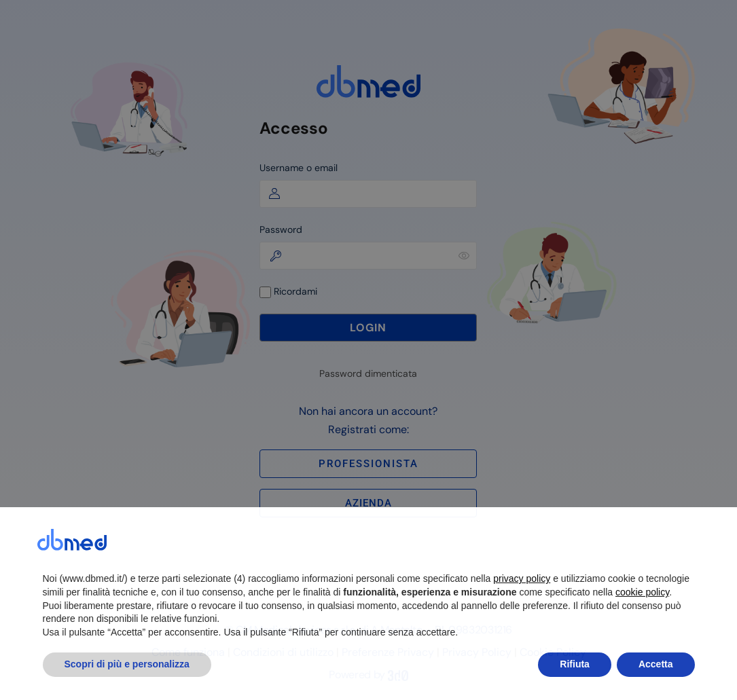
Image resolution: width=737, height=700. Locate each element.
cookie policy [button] (642, 621)
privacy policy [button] (522, 608)
